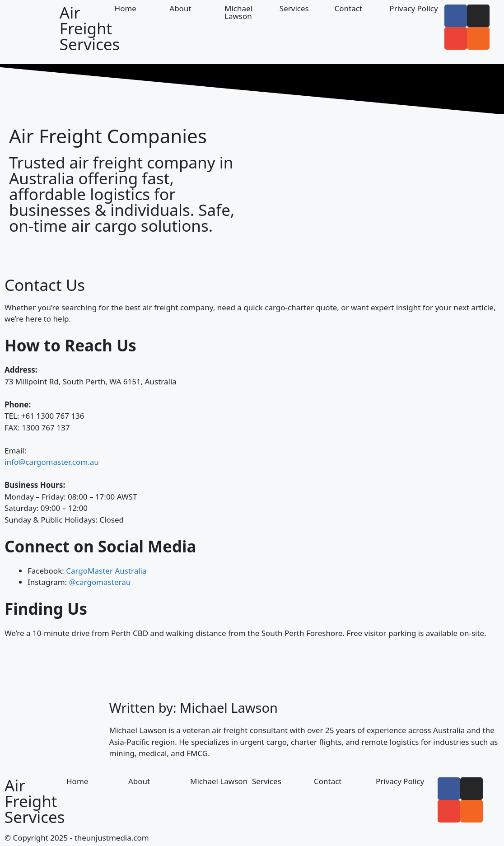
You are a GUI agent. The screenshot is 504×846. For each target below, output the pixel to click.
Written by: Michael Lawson (194, 708)
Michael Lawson (238, 12)
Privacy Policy (413, 8)
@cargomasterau (100, 582)
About (180, 8)
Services (294, 8)
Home (126, 8)
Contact (349, 8)
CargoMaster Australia (106, 571)
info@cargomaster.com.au (52, 462)
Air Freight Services (90, 28)
